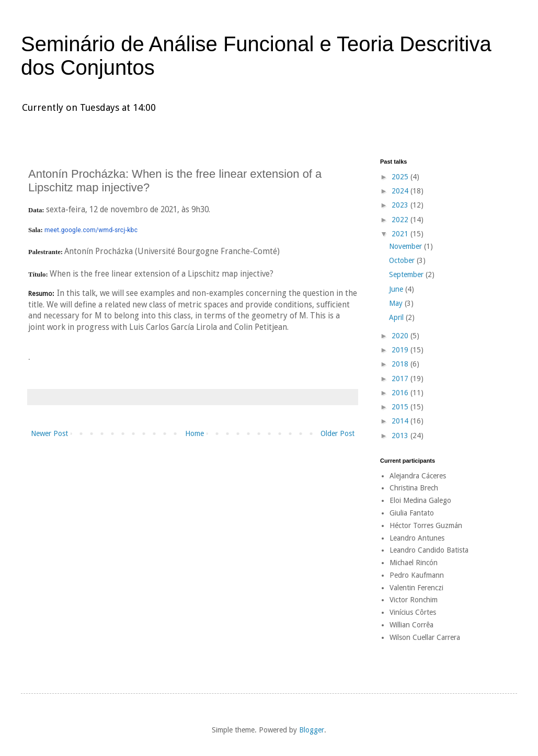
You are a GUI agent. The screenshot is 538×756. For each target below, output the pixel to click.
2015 (401, 407)
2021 (401, 234)
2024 (401, 191)
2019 (401, 350)
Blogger (312, 730)
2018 (401, 364)
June (397, 289)
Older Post (337, 433)
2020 (401, 336)
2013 (401, 436)
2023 (401, 205)
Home (194, 433)
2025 (401, 177)
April (397, 317)
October (403, 260)
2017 (401, 379)
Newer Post (49, 433)
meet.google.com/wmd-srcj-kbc (91, 230)
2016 (401, 393)
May (397, 303)
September (407, 274)
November (407, 246)
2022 (401, 220)
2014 (401, 421)
